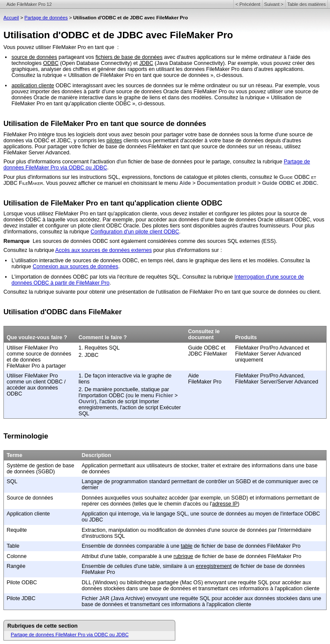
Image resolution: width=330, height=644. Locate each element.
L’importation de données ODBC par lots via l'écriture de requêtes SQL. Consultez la (113, 277)
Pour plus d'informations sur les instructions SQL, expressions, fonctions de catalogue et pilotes (118, 177)
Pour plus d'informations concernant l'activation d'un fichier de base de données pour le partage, (118, 162)
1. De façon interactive (106, 376)
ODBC (51, 63)
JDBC (146, 63)
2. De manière (96, 389)
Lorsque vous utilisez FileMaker (41, 214)
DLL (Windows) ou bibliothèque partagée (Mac (137, 583)
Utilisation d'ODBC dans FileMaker (63, 312)
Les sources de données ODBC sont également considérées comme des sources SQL (136, 241)
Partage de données (46, 18)
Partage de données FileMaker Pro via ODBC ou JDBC (70, 635)
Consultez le (204, 331)
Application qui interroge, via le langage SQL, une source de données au (168, 514)
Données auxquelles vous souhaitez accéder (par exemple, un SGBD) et (169, 498)
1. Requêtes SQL (99, 348)
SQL (12, 481)
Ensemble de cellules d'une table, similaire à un (139, 566)
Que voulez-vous (29, 337)
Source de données (30, 498)
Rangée (16, 566)
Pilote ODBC (22, 583)
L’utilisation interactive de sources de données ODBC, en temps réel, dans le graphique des (121, 261)
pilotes (114, 141)
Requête (17, 530)
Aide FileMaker (200, 379)
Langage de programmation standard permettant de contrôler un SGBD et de (174, 481)
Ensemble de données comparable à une (131, 546)
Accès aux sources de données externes (104, 250)
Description (96, 455)
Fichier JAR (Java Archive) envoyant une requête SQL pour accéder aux (168, 598)
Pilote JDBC (21, 598)
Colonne (16, 556)
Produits (246, 337)
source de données (34, 57)
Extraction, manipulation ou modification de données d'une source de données (175, 530)
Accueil (11, 18)
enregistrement (214, 566)
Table (13, 546)
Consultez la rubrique (29, 250)
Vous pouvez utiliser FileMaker (40, 47)
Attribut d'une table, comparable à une (128, 556)
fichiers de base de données (129, 57)
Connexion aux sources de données (75, 267)
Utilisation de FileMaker (44, 124)
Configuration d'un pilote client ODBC (135, 232)
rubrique (183, 556)
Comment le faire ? (103, 337)
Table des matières (307, 4)
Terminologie (26, 436)
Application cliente (28, 514)
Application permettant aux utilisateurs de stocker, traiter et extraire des (167, 466)
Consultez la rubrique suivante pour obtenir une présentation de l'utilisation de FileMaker (108, 292)
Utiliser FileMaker (27, 348)
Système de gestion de (34, 466)
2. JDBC (89, 355)
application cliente (33, 86)
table (187, 546)
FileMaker (15, 135)
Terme (14, 455)
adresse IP (225, 504)
